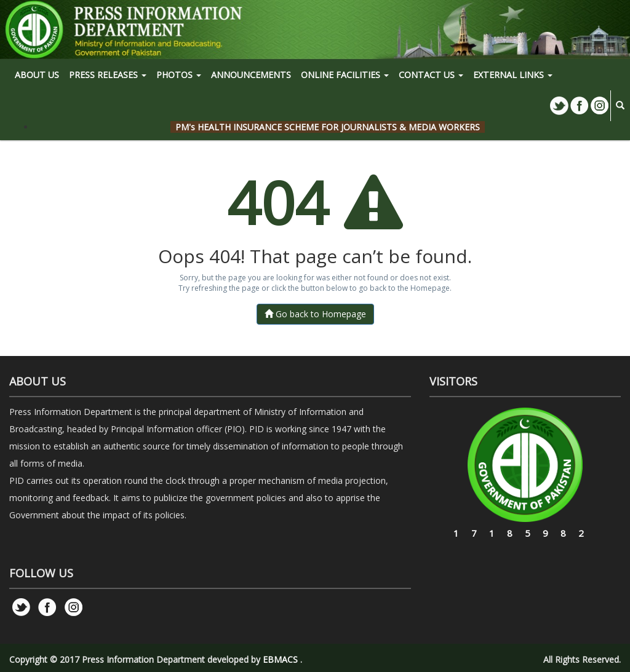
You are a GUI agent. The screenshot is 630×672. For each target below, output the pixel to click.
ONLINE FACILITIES (345, 75)
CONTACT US (431, 75)
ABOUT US (37, 75)
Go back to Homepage (315, 314)
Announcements (251, 75)
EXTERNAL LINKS (513, 75)
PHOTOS (179, 75)
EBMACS (280, 659)
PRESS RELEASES (108, 75)
